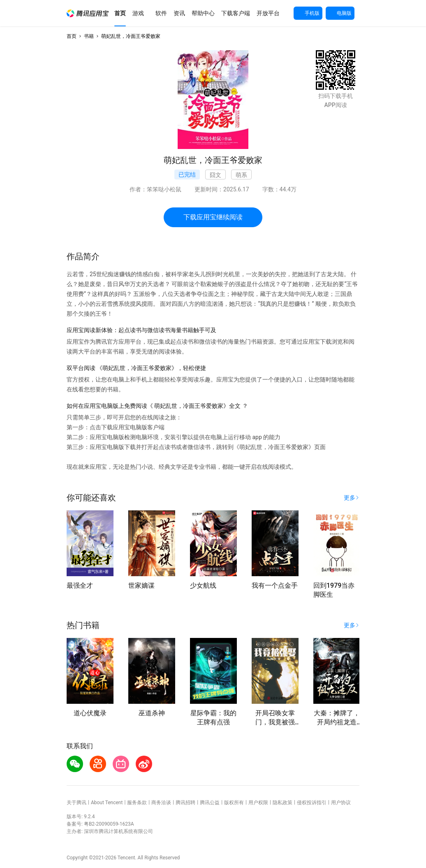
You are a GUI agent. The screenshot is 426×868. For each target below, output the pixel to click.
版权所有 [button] (234, 803)
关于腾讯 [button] (76, 803)
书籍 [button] (89, 36)
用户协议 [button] (341, 803)
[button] (88, 13)
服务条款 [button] (137, 803)
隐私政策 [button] (282, 803)
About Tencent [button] (107, 803)
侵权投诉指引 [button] (312, 803)
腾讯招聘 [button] (185, 803)
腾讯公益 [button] (210, 803)
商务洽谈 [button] (161, 803)
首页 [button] (72, 36)
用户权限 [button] (258, 803)
